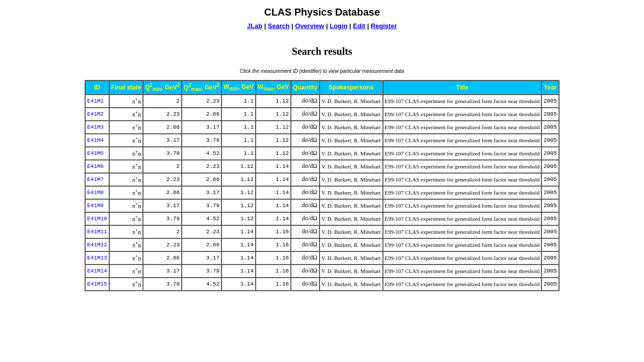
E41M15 (97, 284)
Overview (310, 26)
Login (338, 26)
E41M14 (97, 271)
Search (278, 26)
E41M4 (95, 140)
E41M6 (95, 166)
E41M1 (95, 101)
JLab (255, 26)
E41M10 (97, 219)
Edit (359, 26)
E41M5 (95, 153)
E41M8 (95, 193)
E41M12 (97, 245)
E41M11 (97, 232)
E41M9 (95, 206)
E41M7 (95, 179)
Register (384, 26)
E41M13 (97, 258)
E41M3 (95, 127)
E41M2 (95, 114)
